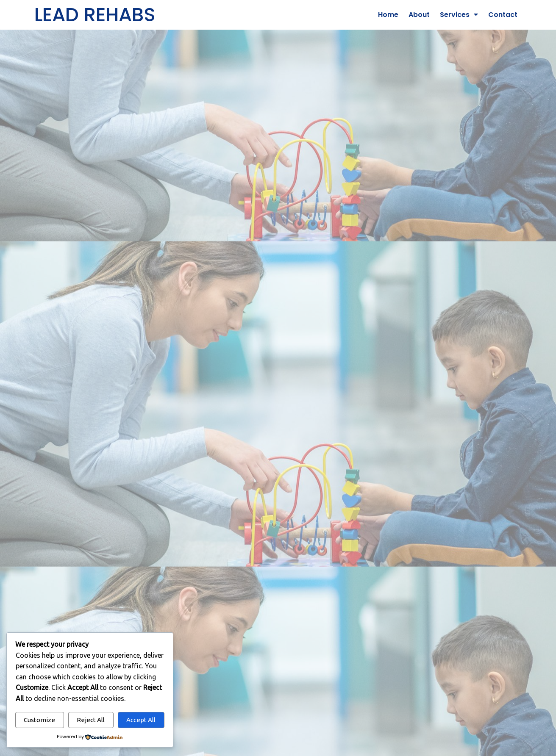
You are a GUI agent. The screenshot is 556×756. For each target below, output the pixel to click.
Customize (39, 720)
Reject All (91, 720)
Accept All (141, 720)
